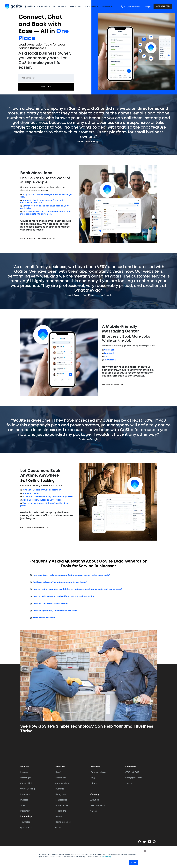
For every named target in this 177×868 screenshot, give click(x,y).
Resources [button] (107, 6)
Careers (94, 811)
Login (148, 6)
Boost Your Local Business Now (37, 239)
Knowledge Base (98, 772)
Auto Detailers (62, 783)
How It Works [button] (91, 6)
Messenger (25, 778)
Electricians (61, 778)
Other (58, 827)
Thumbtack (26, 822)
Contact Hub (26, 783)
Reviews (24, 772)
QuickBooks (26, 827)
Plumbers (60, 789)
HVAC (58, 772)
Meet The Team (98, 805)
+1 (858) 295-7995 (131, 6)
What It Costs (76, 6)
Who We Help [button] (60, 6)
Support (129, 783)
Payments (25, 794)
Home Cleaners (62, 805)
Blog (92, 778)
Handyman (60, 794)
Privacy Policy (106, 857)
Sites (23, 805)
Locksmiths (61, 811)
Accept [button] (133, 862)
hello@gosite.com (134, 778)
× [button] (145, 851)
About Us (95, 800)
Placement (25, 811)
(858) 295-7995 (132, 772)
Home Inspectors (63, 822)
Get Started (163, 6)
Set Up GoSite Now (112, 385)
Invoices (24, 800)
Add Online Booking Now (34, 527)
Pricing (94, 783)
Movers (59, 816)
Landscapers (61, 800)
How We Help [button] (43, 6)
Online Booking (28, 789)
